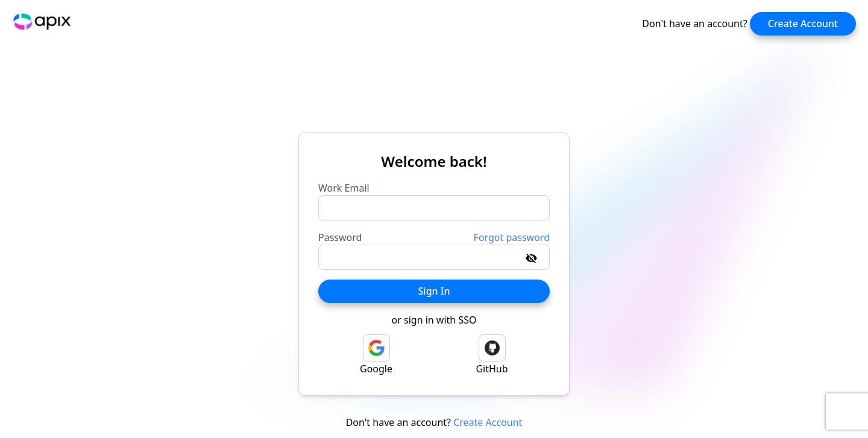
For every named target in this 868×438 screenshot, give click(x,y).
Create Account (803, 23)
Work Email (344, 188)
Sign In (434, 291)
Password (340, 237)
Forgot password (512, 237)
